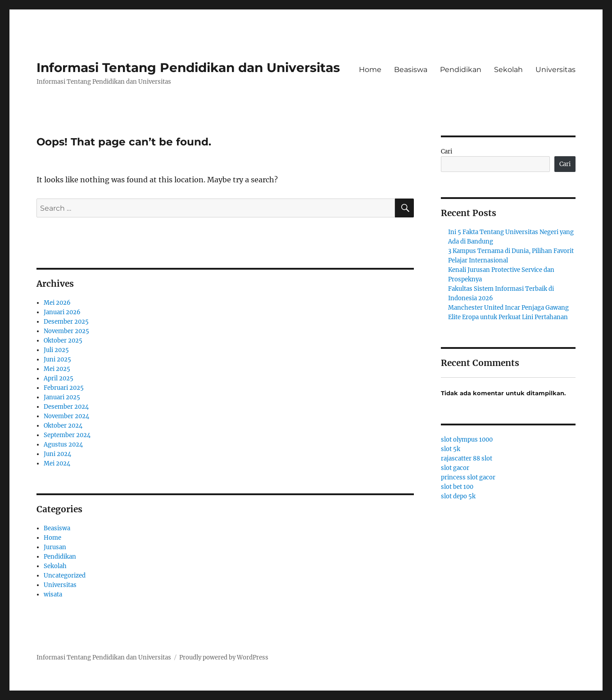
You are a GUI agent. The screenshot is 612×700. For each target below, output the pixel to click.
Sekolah (508, 70)
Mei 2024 (57, 463)
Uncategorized (65, 576)
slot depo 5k (458, 496)
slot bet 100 (457, 487)
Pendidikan (461, 70)
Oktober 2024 (63, 426)
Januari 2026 (62, 312)
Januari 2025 (62, 397)
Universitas (555, 70)
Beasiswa (411, 70)
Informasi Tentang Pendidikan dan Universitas (188, 68)
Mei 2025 (57, 369)
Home (370, 70)
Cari (447, 151)
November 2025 (66, 331)
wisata (53, 594)
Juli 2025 (56, 350)
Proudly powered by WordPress (224, 657)
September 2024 (67, 435)
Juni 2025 (57, 359)
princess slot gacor (468, 477)
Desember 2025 (66, 322)
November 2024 (66, 416)
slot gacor (455, 468)
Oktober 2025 (63, 341)
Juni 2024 (57, 454)
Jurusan (55, 547)
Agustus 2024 (63, 445)
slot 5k (451, 449)
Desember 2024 (66, 407)
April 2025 (59, 378)
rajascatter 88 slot (467, 458)
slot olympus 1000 (467, 440)
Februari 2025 (64, 388)
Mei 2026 (57, 303)
